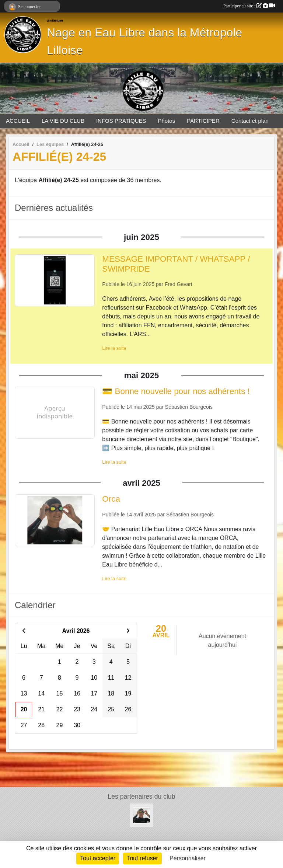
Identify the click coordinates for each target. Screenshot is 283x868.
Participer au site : (249, 6)
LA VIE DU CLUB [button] (63, 121)
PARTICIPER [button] (203, 121)
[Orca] (141, 815)
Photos (167, 121)
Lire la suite (114, 348)
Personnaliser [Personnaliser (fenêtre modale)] (188, 858)
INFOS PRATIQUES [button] (121, 121)
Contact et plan (250, 121)
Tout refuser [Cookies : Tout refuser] (142, 858)
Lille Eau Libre (55, 20)
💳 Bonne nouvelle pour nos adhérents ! (176, 391)
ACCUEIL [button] (18, 121)
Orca (111, 499)
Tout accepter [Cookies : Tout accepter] (98, 858)
